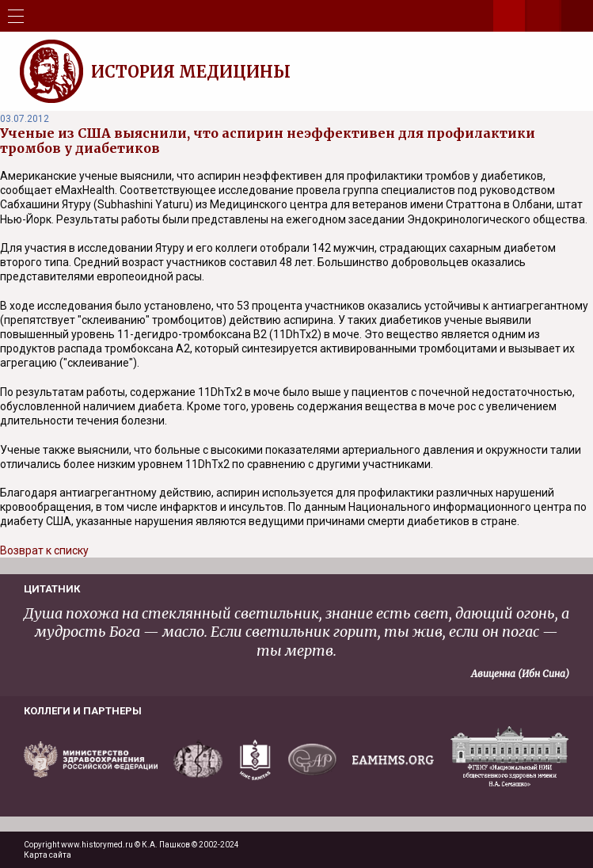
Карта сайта (48, 855)
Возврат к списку (44, 550)
